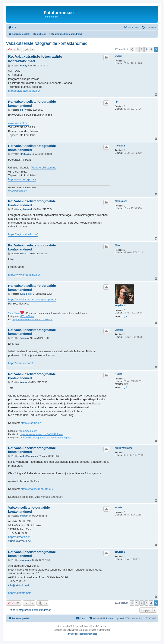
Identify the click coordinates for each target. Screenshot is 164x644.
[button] (132, 49)
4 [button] (151, 49)
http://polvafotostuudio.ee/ (24, 91)
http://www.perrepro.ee (22, 179)
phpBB (69, 626)
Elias (117, 245)
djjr (117, 102)
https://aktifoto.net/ (19, 593)
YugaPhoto (120, 305)
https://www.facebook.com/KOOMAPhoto (41, 434)
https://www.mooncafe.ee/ (24, 275)
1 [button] (137, 49)
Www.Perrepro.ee (17, 191)
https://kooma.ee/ (28, 431)
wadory (119, 56)
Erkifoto (119, 330)
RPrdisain (120, 146)
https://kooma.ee (31, 423)
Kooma (119, 374)
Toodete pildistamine (44, 168)
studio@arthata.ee (19, 541)
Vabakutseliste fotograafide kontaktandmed (47, 43)
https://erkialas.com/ (20, 363)
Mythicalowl (121, 201)
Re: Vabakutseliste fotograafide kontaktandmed (35, 59)
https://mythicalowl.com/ (23, 234)
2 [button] (141, 49)
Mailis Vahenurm (123, 448)
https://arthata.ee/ (19, 537)
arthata (118, 507)
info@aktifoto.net (19, 585)
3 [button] (146, 49)
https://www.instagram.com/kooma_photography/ (45, 438)
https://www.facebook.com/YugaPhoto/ (32, 319)
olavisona (120, 552)
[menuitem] (12, 28)
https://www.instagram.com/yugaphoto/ (32, 299)
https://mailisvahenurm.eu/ (37, 489)
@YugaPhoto (27, 316)
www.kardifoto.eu (19, 123)
